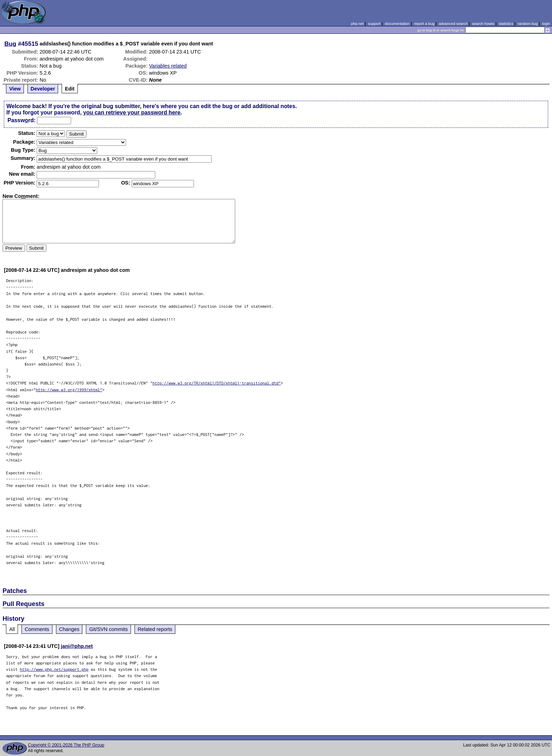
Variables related (168, 66)
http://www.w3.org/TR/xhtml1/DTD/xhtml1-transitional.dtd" (217, 383)
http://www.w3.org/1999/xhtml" (69, 390)
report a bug (424, 24)
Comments (37, 629)
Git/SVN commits (108, 629)
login (546, 24)
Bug (11, 44)
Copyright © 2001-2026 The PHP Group (66, 745)
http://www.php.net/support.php (54, 669)
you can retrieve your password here (132, 113)
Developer (43, 89)
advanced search (453, 24)
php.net (357, 24)
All (12, 629)
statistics (506, 24)
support (374, 24)
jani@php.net (77, 646)
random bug (528, 24)
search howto (483, 24)
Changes (69, 629)
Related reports (155, 629)
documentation (397, 24)
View (15, 89)
